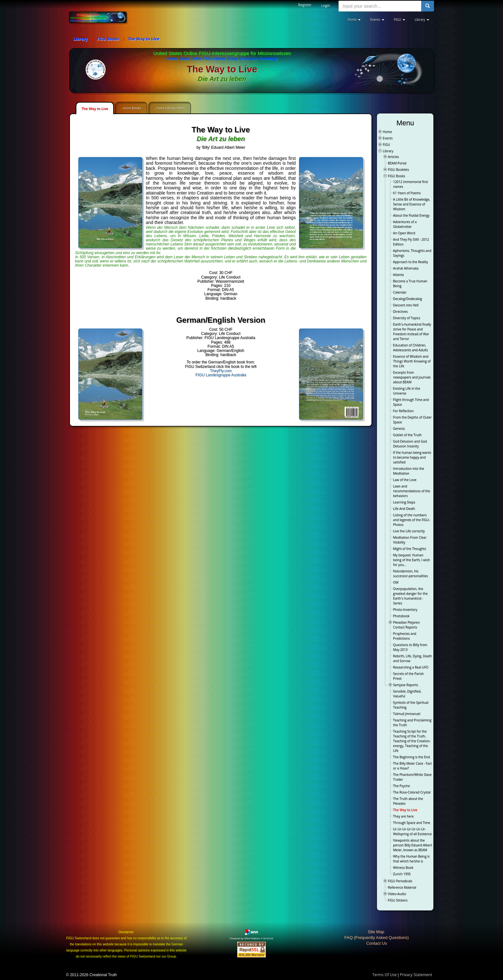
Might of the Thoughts (409, 549)
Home (387, 132)
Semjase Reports (405, 685)
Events (388, 138)
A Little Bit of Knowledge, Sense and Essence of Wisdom (412, 204)
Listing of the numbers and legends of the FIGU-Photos (411, 520)
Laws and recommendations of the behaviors (411, 491)
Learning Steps (404, 502)
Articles (393, 157)
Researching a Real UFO (411, 667)
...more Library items (169, 108)
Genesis (399, 428)
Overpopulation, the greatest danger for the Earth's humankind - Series (410, 596)
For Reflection (403, 411)
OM (396, 582)
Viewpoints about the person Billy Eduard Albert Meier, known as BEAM (412, 845)
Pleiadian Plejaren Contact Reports (406, 625)
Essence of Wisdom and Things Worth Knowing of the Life (412, 361)
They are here (403, 816)
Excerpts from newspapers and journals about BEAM (412, 377)
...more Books (131, 108)
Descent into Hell (406, 305)
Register (305, 5)
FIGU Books (396, 176)
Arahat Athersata (406, 268)
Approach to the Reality (410, 262)
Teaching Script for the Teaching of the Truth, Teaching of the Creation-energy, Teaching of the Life (412, 741)
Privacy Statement (416, 975)
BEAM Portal (397, 163)
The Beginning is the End (411, 757)
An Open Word (404, 233)
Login (326, 5)
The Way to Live (95, 108)
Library (388, 151)
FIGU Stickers (398, 900)
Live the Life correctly (409, 531)
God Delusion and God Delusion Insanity (410, 444)
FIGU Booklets (398, 170)
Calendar (400, 292)
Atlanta (398, 275)
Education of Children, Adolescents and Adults (410, 348)
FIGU (386, 145)
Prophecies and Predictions (405, 636)
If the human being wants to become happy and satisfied (412, 457)
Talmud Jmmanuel (407, 714)
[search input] (380, 6)
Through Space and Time (412, 823)
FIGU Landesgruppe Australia (221, 375)
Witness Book (403, 868)
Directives (400, 311)
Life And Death (404, 509)
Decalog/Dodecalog (407, 299)
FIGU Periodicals (400, 881)
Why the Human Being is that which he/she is (411, 859)
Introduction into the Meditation (409, 471)
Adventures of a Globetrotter (405, 224)
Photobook (401, 616)
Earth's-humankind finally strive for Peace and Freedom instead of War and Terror (412, 332)
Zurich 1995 (402, 874)
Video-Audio (397, 894)
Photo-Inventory (405, 610)
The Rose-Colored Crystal (412, 792)
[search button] (428, 6)
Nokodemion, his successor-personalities (410, 573)
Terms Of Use (385, 975)
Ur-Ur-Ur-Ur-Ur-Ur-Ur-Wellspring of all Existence (412, 831)
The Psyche (401, 786)
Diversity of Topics (407, 318)
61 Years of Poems (407, 193)
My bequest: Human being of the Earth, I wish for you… (411, 560)
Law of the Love (405, 480)
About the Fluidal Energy (411, 215)
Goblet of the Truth (407, 435)
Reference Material (402, 887)
